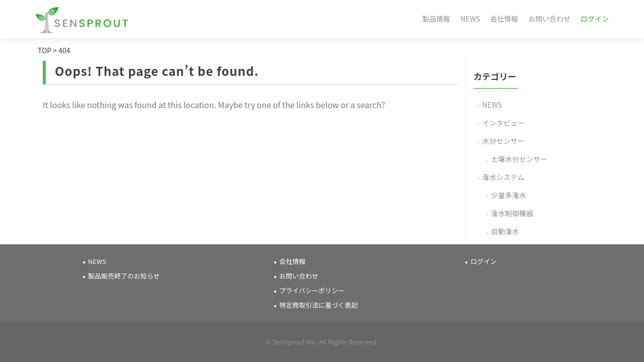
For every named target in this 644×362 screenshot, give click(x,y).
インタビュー (504, 123)
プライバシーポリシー (312, 290)
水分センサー (504, 141)
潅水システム (504, 177)
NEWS (470, 19)
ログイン (595, 19)
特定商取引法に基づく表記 (318, 305)
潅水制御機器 (512, 213)
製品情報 (436, 19)
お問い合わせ (549, 19)
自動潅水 (505, 231)
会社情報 (504, 19)
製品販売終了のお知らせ (124, 276)
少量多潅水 (509, 195)
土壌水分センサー (519, 159)
